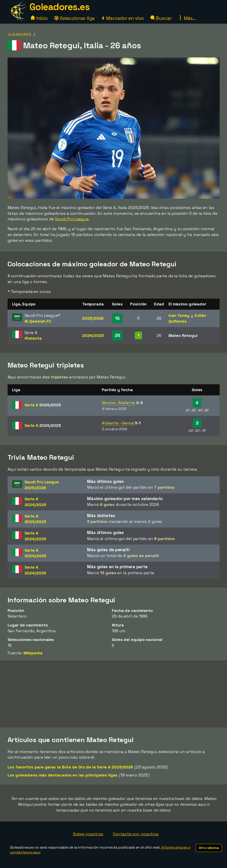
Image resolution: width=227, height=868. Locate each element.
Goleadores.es (60, 7)
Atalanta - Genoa (118, 423)
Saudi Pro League (72, 219)
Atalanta (33, 338)
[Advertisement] (114, 694)
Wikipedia (33, 653)
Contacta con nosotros (136, 834)
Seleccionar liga (74, 18)
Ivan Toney (179, 315)
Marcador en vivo (122, 18)
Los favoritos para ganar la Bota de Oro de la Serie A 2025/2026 (70, 767)
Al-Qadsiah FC (38, 321)
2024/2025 (93, 335)
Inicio (39, 18)
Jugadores (20, 34)
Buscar (161, 18)
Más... (187, 18)
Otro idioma (209, 848)
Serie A (43, 405)
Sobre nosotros (88, 834)
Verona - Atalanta (118, 403)
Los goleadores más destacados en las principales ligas (63, 775)
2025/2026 (93, 318)
